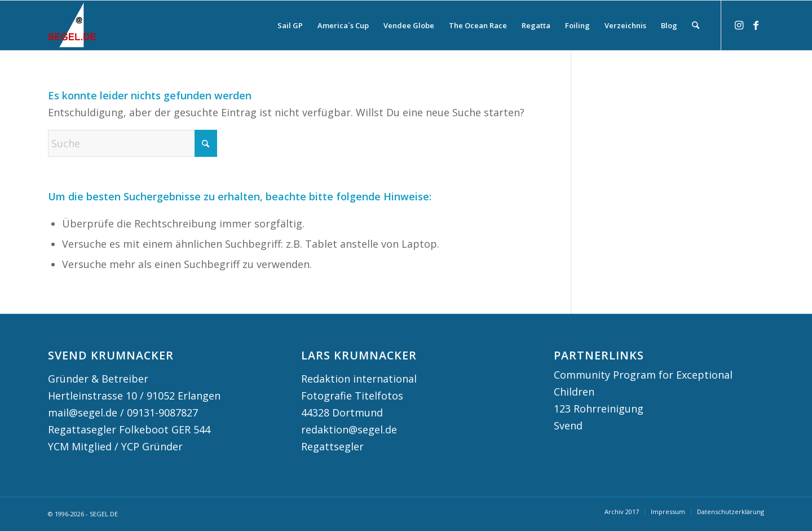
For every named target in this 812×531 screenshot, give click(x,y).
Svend (568, 425)
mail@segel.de (83, 412)
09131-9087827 (162, 412)
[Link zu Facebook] (756, 25)
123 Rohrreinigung (599, 409)
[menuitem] (290, 25)
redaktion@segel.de (349, 429)
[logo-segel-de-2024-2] (72, 25)
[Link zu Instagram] (739, 25)
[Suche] (696, 25)
